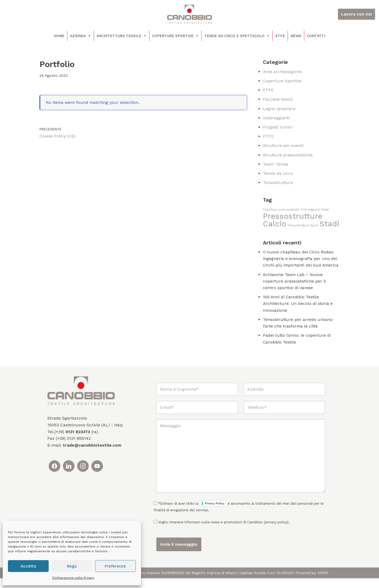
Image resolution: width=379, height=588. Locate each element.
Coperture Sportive (282, 81)
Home (59, 36)
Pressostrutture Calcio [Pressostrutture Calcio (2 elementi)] (293, 222)
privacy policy (276, 532)
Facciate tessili (278, 100)
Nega (72, 566)
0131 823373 (78, 441)
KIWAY (323, 583)
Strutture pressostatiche (288, 156)
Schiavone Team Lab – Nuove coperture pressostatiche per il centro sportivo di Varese (294, 290)
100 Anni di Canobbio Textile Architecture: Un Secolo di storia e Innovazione (298, 313)
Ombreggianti (277, 118)
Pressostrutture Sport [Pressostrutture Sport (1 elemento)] (303, 227)
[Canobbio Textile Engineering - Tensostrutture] (189, 14)
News (296, 36)
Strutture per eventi (283, 147)
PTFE (268, 137)
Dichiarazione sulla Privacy (73, 578)
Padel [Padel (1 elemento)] (325, 211)
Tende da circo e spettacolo (237, 36)
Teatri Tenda (276, 165)
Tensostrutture (278, 184)
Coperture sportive (175, 36)
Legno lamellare (280, 109)
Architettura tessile (122, 36)
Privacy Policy (215, 513)
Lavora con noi (356, 14)
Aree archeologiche (283, 72)
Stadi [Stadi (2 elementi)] (329, 225)
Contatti (316, 36)
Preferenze (115, 566)
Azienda (81, 36)
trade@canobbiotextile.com (92, 455)
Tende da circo (278, 174)
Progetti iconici (278, 128)
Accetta (28, 566)
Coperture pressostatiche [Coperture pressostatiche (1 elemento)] (281, 211)
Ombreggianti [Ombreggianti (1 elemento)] (310, 211)
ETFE (280, 36)
